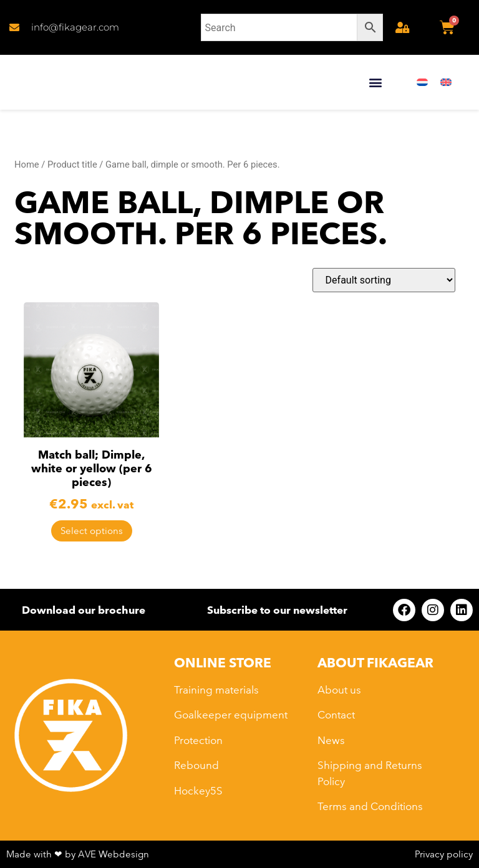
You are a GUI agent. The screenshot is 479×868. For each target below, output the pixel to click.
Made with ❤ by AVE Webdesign (78, 854)
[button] (375, 83)
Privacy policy (444, 854)
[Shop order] (384, 280)
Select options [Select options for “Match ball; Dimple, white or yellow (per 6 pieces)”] (92, 531)
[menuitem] (422, 83)
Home (27, 165)
